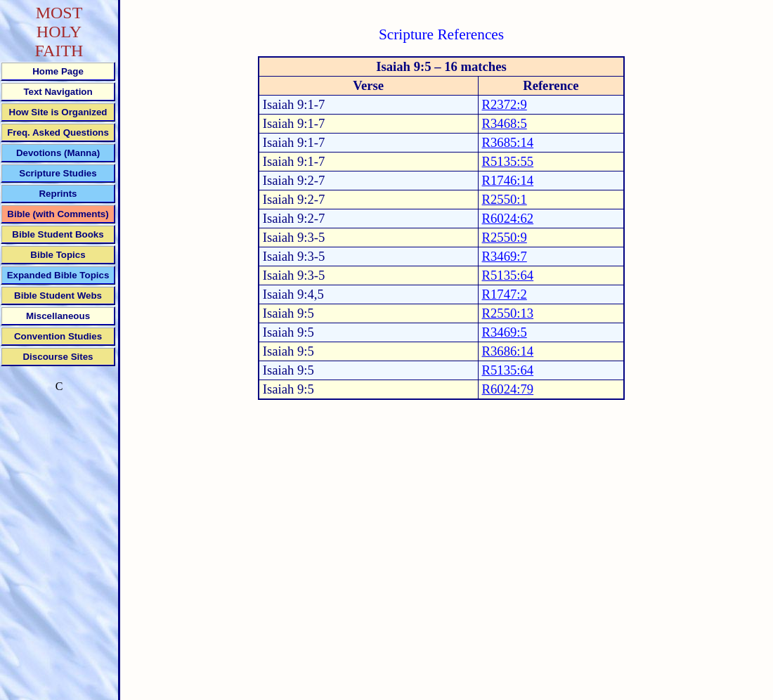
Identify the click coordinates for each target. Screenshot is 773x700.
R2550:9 (505, 237)
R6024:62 (508, 218)
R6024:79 (508, 389)
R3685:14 (508, 142)
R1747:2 (505, 294)
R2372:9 (505, 104)
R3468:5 (505, 123)
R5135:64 (508, 275)
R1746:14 (508, 180)
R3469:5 (505, 332)
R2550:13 (508, 313)
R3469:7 (505, 256)
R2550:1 (505, 199)
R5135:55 (508, 161)
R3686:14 (508, 351)
